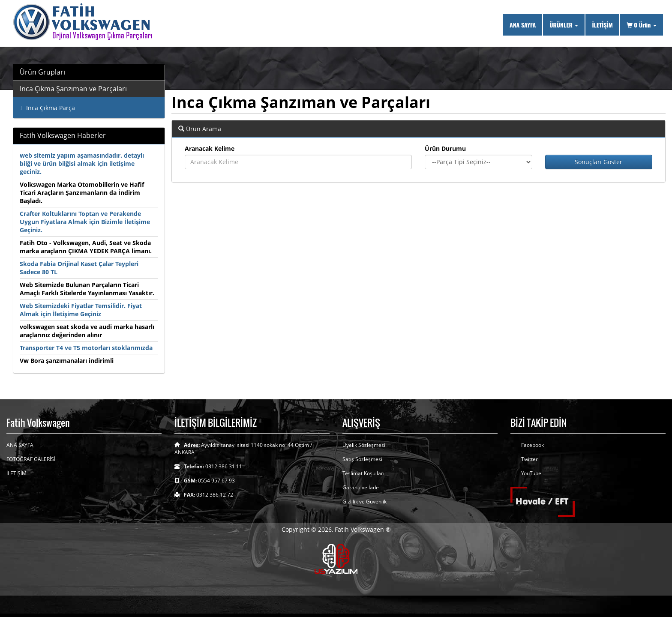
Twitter (529, 459)
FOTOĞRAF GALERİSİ (31, 459)
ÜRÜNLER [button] (564, 25)
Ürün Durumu (445, 148)
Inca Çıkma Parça (47, 108)
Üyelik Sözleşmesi (364, 445)
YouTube (531, 473)
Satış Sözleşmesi (362, 459)
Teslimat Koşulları (363, 473)
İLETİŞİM (602, 25)
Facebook (532, 445)
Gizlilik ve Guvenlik (364, 502)
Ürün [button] (642, 25)
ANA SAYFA (523, 25)
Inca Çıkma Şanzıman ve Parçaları (73, 89)
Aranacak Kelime (210, 148)
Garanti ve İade (361, 487)
